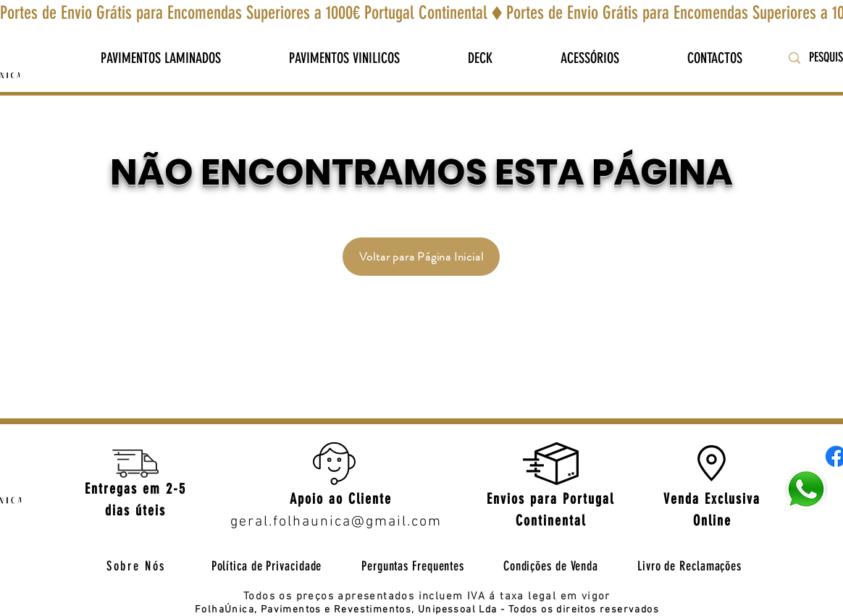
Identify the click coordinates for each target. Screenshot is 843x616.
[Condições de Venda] (551, 566)
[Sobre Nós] (136, 566)
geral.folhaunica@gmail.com (336, 522)
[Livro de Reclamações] (689, 566)
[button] (161, 58)
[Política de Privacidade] (267, 566)
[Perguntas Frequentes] (413, 566)
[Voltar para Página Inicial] (421, 257)
